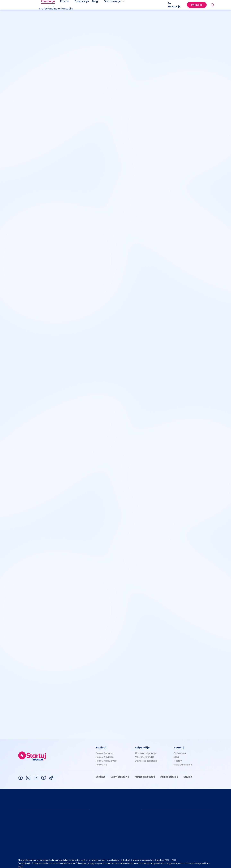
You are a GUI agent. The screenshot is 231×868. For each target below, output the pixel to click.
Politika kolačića (169, 774)
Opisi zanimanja (183, 762)
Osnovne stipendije (146, 750)
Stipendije (142, 745)
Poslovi (101, 745)
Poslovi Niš (102, 762)
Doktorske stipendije (146, 758)
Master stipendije (145, 754)
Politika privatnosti (145, 774)
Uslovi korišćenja (120, 774)
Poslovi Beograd (105, 750)
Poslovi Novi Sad (105, 754)
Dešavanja (180, 750)
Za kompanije (174, 5)
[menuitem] (60, 9)
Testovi (178, 758)
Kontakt (188, 774)
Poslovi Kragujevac (106, 758)
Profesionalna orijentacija (56, 9)
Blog (176, 754)
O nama (101, 774)
